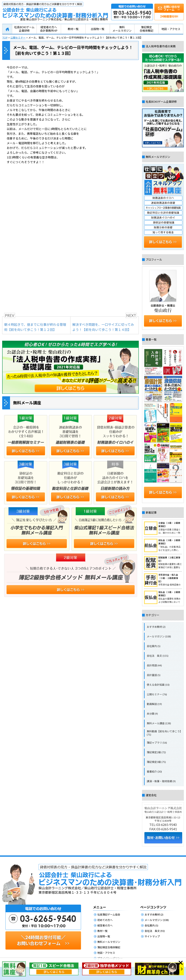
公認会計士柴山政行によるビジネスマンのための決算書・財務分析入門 (55, 10)
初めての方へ (105, 920)
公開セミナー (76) (157, 694)
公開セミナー (18, 38)
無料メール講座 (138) (159, 723)
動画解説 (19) (154, 704)
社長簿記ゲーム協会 (109, 915)
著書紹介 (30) (154, 772)
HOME (7, 29)
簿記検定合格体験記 (146, 29)
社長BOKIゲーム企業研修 (24, 29)
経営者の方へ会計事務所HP (49, 29)
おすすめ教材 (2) (156, 627)
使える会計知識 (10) (158, 685)
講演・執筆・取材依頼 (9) (161, 781)
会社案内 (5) (154, 646)
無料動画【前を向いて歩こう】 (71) (165, 733)
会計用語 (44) (154, 665)
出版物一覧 (98, 29)
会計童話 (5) (154, 675)
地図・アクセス (171, 29)
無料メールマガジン (122, 29)
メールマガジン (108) (159, 636)
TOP (5, 38)
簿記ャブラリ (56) (157, 743)
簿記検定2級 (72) (156, 752)
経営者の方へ (105, 925)
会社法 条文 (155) (158, 656)
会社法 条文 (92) (155, 931)
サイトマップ (152, 936)
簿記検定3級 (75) (156, 762)
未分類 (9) (152, 714)
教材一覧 (73, 29)
